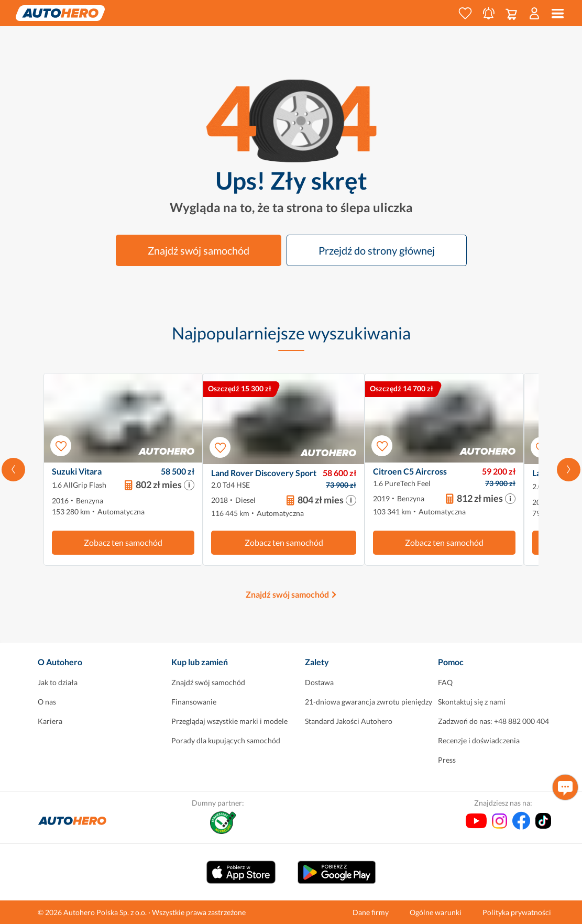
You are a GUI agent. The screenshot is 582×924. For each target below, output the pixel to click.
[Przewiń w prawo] (569, 469)
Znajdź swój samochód (199, 250)
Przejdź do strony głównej (377, 250)
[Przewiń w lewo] (13, 469)
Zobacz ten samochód (123, 542)
